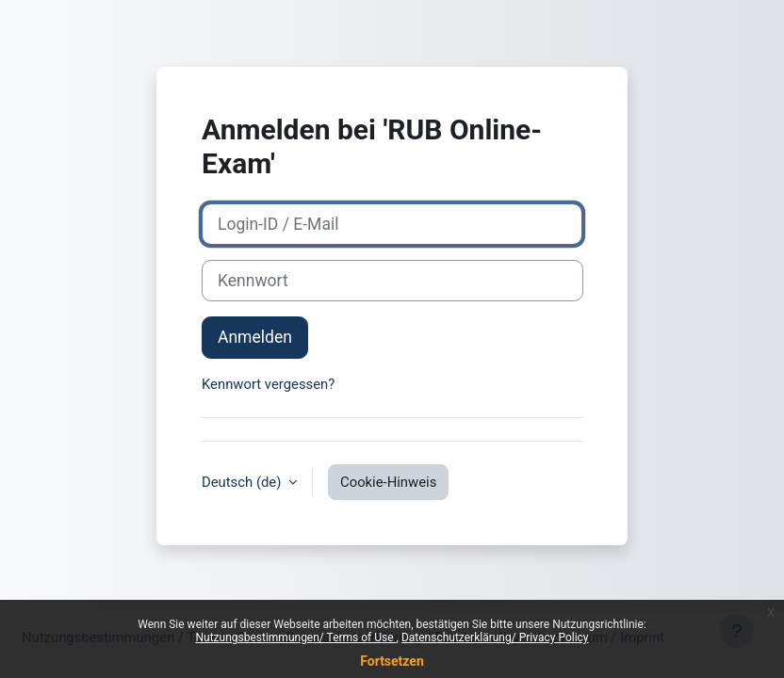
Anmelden (255, 337)
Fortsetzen (392, 661)
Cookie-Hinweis (388, 482)
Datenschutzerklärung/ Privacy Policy (495, 638)
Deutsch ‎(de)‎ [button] (243, 482)
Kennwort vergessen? (268, 384)
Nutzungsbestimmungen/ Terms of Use (295, 638)
